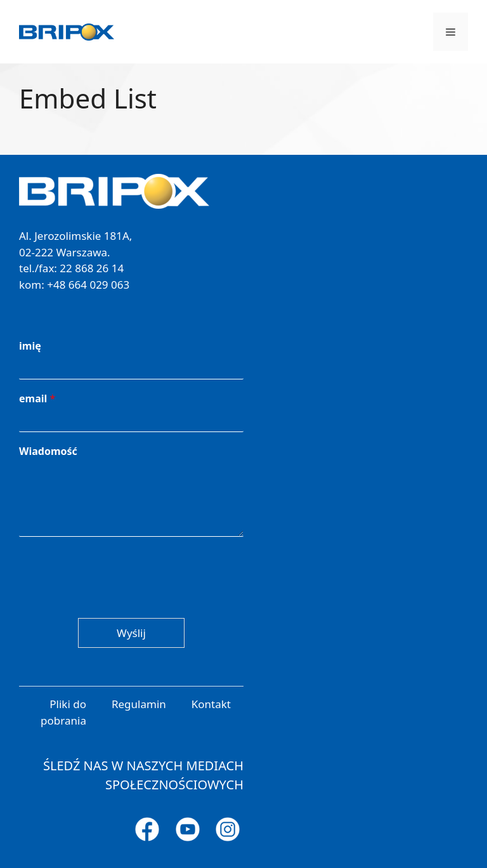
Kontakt (211, 704)
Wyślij (131, 633)
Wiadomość (48, 451)
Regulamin (139, 704)
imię (30, 346)
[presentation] (115, 597)
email (37, 399)
